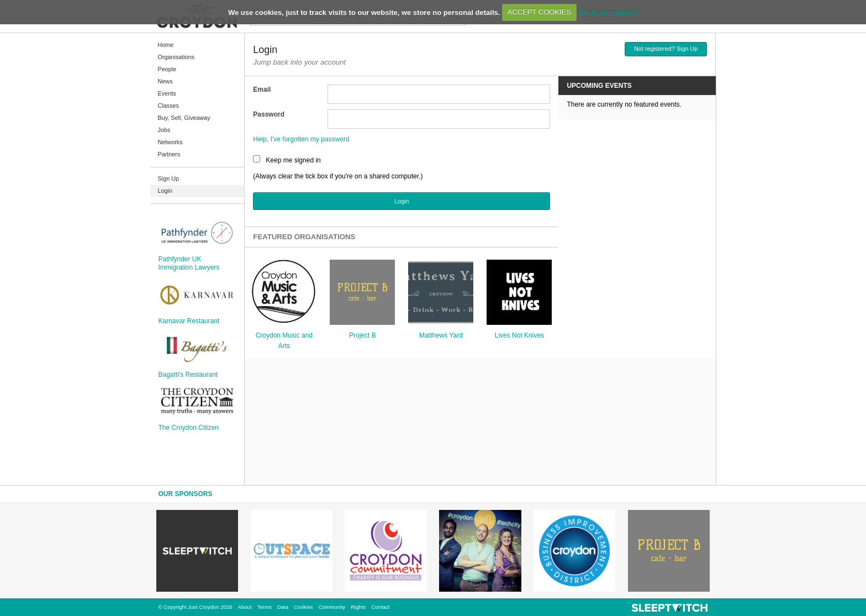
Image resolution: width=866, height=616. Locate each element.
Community (332, 607)
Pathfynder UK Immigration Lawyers (189, 263)
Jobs (164, 130)
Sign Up (168, 178)
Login (165, 191)
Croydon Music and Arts (284, 341)
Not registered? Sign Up (666, 49)
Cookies (303, 607)
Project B (363, 335)
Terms (265, 607)
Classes (168, 106)
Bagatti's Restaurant (188, 375)
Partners (169, 154)
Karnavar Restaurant (189, 321)
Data (283, 607)
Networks (170, 142)
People (167, 69)
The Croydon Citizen (189, 428)
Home (166, 45)
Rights (358, 607)
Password (269, 114)
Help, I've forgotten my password (301, 139)
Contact (380, 607)
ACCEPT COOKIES (539, 12)
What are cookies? (608, 12)
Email (262, 89)
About (245, 607)
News (165, 81)
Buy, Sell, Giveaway (184, 118)
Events (167, 93)
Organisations (176, 57)
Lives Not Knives (519, 335)
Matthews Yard (441, 335)
